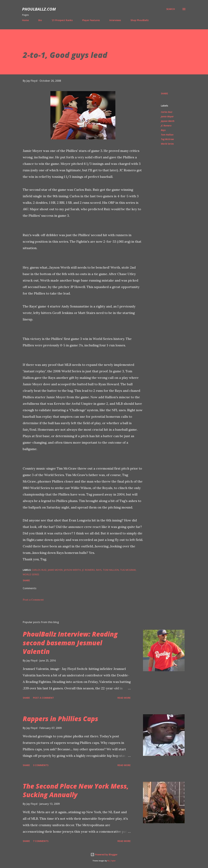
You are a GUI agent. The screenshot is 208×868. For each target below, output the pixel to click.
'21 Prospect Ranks (62, 20)
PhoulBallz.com (39, 9)
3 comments (41, 765)
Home (25, 20)
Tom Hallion (167, 135)
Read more (124, 698)
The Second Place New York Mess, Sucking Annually (76, 790)
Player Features (91, 20)
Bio (40, 20)
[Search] (171, 9)
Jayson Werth (168, 121)
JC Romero (166, 126)
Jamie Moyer (167, 116)
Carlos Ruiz (167, 112)
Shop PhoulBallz (140, 20)
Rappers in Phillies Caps (60, 719)
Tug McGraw (167, 139)
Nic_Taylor (111, 861)
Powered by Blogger (104, 854)
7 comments (41, 841)
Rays (163, 130)
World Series (167, 144)
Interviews (115, 20)
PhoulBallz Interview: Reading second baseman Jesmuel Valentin (70, 643)
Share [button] (164, 93)
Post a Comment (33, 600)
